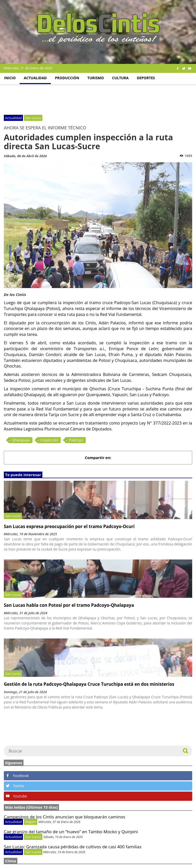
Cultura (120, 78)
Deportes (146, 78)
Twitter (15, 786)
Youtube (16, 796)
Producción (67, 78)
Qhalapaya (21, 440)
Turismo (96, 78)
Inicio (10, 78)
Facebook (17, 776)
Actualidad (35, 78)
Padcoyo (76, 440)
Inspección (50, 440)
